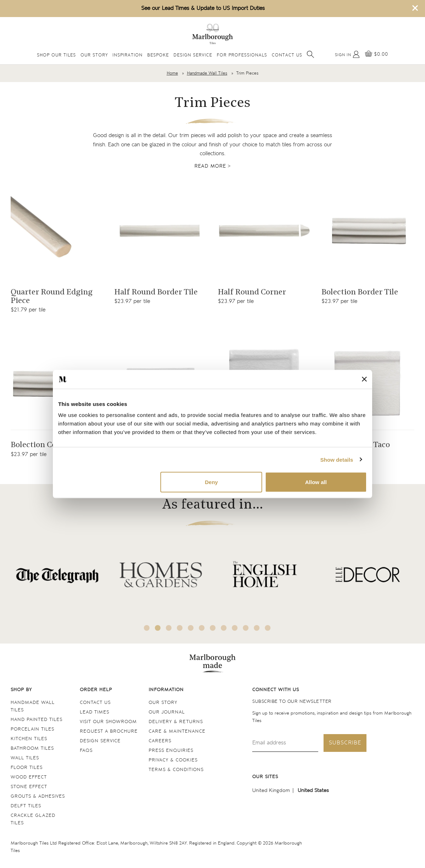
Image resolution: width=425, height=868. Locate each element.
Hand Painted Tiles (37, 720)
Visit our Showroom (108, 722)
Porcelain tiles (32, 729)
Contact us (95, 703)
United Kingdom (271, 790)
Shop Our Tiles (56, 55)
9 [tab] (235, 628)
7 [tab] (213, 628)
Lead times (95, 712)
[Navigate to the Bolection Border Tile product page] (368, 230)
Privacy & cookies (173, 760)
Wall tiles (25, 758)
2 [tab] (158, 628)
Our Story (94, 55)
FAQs (86, 751)
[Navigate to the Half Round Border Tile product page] (161, 230)
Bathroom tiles (32, 748)
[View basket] (377, 54)
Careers (160, 741)
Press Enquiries (171, 751)
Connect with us (276, 690)
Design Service (193, 55)
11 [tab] (257, 628)
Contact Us (287, 55)
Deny (212, 482)
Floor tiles (27, 768)
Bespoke (158, 55)
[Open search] (310, 54)
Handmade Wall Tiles (207, 73)
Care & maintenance (177, 731)
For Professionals (242, 55)
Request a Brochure (109, 731)
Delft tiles (26, 806)
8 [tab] (224, 628)
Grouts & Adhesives (38, 796)
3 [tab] (169, 628)
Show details (337, 459)
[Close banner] (364, 379)
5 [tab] (191, 628)
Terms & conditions (176, 770)
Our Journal (167, 712)
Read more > (213, 166)
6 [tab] (202, 628)
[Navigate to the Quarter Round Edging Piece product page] (57, 230)
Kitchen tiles (29, 739)
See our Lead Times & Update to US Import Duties (203, 8)
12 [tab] (268, 628)
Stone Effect (29, 787)
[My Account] (347, 54)
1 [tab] (147, 628)
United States (313, 790)
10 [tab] (246, 628)
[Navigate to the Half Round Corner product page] (264, 230)
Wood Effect (29, 777)
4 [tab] (180, 628)
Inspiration (128, 55)
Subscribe (345, 743)
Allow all (316, 482)
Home (172, 73)
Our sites (265, 777)
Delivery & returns (176, 722)
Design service (100, 741)
